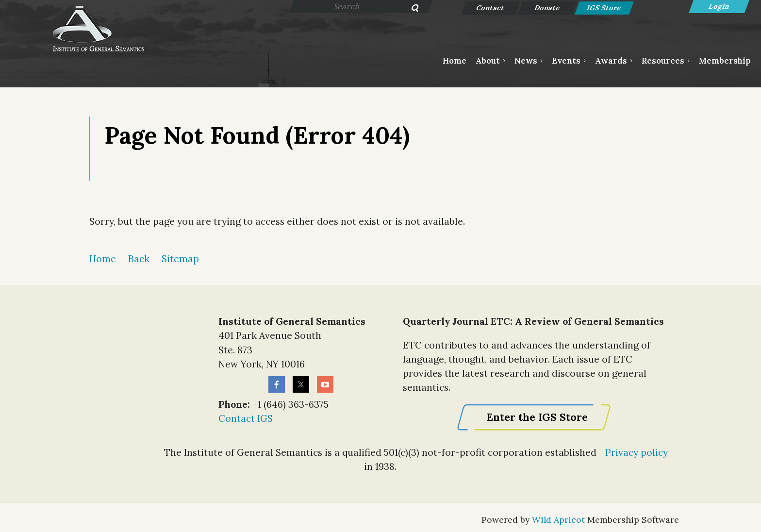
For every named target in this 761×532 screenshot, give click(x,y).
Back (139, 259)
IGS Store (604, 8)
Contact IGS (246, 418)
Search (409, 9)
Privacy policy (637, 452)
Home (103, 259)
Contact (491, 8)
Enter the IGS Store (537, 417)
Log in (719, 7)
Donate (548, 8)
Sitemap (180, 259)
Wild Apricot (558, 520)
